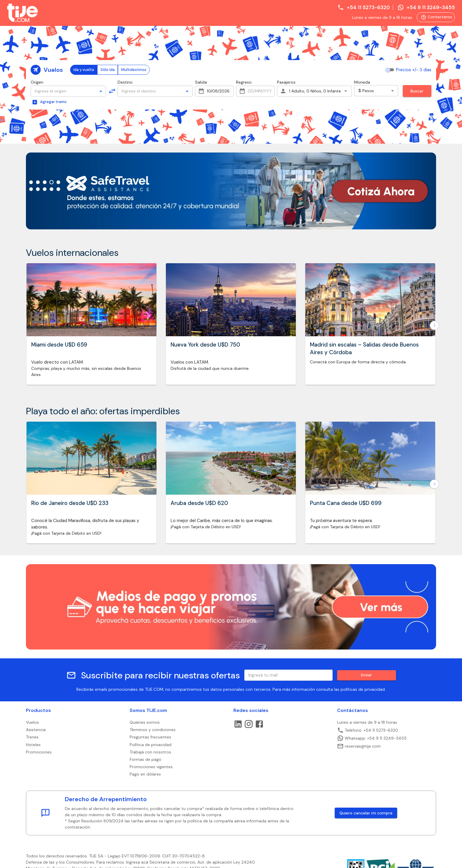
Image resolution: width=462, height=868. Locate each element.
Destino (125, 82)
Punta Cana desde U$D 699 (346, 503)
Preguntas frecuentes (150, 737)
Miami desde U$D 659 (59, 345)
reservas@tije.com (359, 746)
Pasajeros (286, 82)
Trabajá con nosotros (150, 752)
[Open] (101, 91)
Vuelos (32, 722)
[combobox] (63, 91)
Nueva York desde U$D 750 (205, 345)
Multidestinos (134, 70)
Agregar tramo (49, 102)
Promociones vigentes (151, 767)
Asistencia (36, 730)
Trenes (32, 737)
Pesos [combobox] (366, 91)
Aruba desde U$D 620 (199, 503)
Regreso (244, 82)
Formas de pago (146, 759)
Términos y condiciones (153, 730)
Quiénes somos (145, 722)
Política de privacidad (151, 745)
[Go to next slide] (434, 325)
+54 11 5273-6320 (363, 7)
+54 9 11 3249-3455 (426, 7)
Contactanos (437, 17)
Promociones (39, 752)
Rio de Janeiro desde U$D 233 (70, 503)
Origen (37, 82)
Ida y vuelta (84, 70)
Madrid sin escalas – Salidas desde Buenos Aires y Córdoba (364, 349)
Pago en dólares (145, 774)
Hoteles (33, 745)
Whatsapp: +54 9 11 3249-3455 (372, 738)
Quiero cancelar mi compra (366, 813)
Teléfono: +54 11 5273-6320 (368, 730)
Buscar (417, 91)
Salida (201, 82)
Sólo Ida (108, 70)
